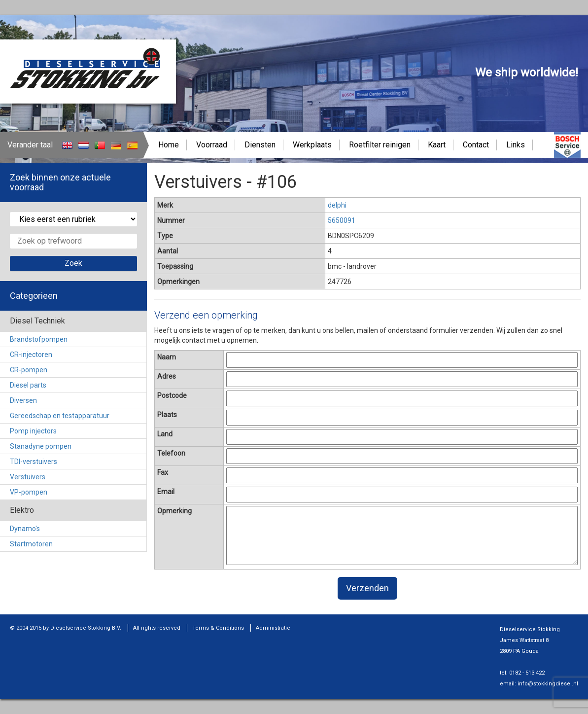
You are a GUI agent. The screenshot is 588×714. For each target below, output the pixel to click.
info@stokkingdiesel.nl (548, 684)
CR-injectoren (31, 355)
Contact (476, 145)
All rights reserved (157, 628)
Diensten (260, 145)
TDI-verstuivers (34, 462)
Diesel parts (28, 385)
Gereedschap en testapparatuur (60, 416)
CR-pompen (29, 370)
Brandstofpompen (39, 339)
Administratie (273, 628)
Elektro (22, 510)
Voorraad (212, 145)
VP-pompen (29, 492)
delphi (337, 205)
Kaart (437, 145)
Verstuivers (28, 477)
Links (516, 145)
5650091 (342, 220)
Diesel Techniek (37, 321)
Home (169, 145)
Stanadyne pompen (41, 446)
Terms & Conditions (218, 628)
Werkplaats (312, 145)
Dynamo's (25, 529)
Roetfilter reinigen (380, 145)
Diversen (23, 400)
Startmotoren (31, 544)
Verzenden (367, 588)
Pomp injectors (33, 431)
